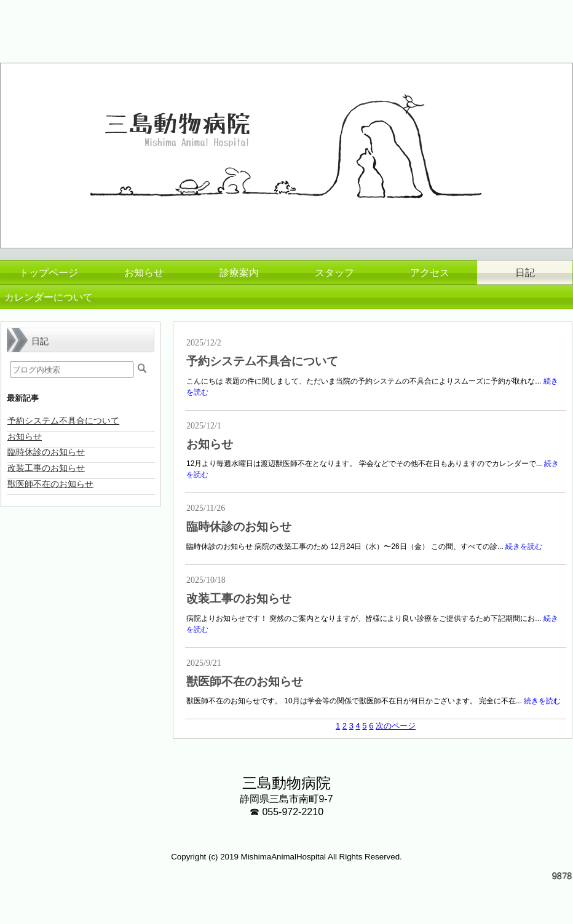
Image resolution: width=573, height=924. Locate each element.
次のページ (396, 726)
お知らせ (210, 444)
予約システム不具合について (262, 361)
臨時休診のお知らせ (239, 527)
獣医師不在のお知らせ (245, 681)
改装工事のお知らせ (239, 598)
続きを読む (524, 547)
